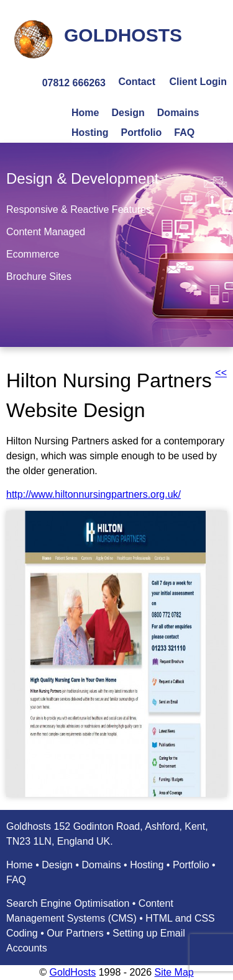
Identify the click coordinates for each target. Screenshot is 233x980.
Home (85, 113)
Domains (178, 113)
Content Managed (46, 232)
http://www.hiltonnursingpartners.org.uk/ (94, 494)
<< (221, 373)
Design (128, 113)
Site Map (174, 972)
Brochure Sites (39, 276)
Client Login (198, 82)
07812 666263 (74, 83)
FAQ (184, 133)
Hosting (90, 133)
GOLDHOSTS (123, 35)
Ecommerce (33, 254)
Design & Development (82, 178)
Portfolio (142, 133)
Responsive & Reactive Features (79, 209)
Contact (137, 82)
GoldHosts (73, 972)
